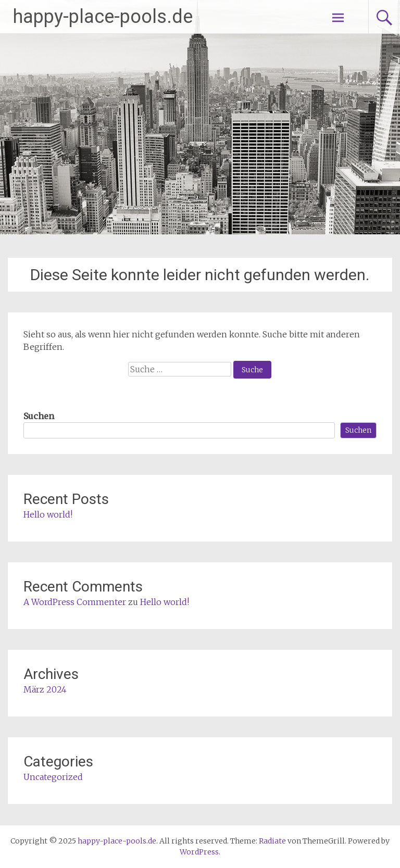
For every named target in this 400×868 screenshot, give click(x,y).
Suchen (39, 416)
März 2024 (45, 689)
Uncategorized (53, 777)
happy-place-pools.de (103, 17)
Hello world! (48, 514)
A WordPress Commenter (75, 602)
